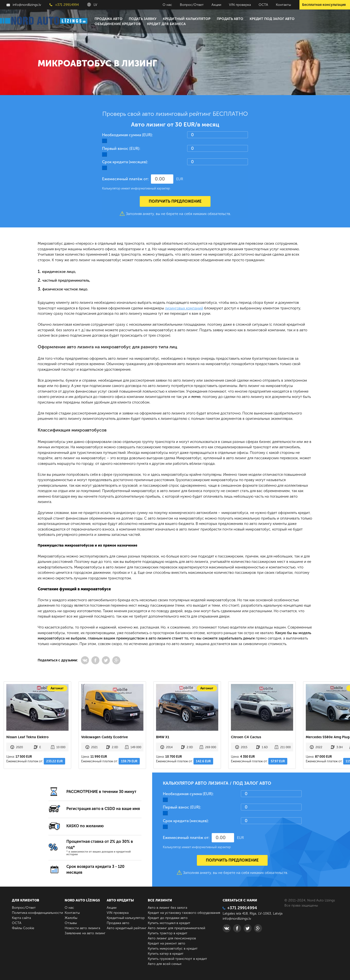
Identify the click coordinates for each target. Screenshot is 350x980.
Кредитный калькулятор (187, 19)
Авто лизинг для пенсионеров (172, 938)
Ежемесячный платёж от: (125, 179)
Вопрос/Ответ (192, 5)
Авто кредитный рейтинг (127, 928)
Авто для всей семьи (165, 964)
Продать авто (230, 19)
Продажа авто (109, 19)
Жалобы (71, 918)
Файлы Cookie (23, 928)
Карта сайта (21, 918)
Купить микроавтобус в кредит (173, 949)
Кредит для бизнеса (166, 24)
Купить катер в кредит (166, 954)
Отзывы (71, 923)
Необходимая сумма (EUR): (127, 135)
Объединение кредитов (118, 24)
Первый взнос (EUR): (121, 148)
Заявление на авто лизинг (85, 933)
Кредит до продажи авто (168, 918)
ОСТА (263, 5)
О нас (167, 5)
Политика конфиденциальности (37, 913)
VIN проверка (240, 5)
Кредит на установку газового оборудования (184, 913)
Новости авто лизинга (82, 928)
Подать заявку (143, 19)
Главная (43, 40)
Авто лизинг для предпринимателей (176, 928)
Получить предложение (175, 201)
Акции (216, 5)
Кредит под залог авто (272, 19)
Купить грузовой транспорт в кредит (177, 959)
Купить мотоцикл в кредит (169, 923)
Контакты (283, 5)
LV (92, 5)
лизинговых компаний (184, 308)
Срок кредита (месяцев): (125, 162)
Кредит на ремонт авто (166, 943)
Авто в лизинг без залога (167, 908)
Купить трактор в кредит (168, 933)
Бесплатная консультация (324, 5)
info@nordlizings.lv (24, 5)
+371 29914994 (64, 5)
